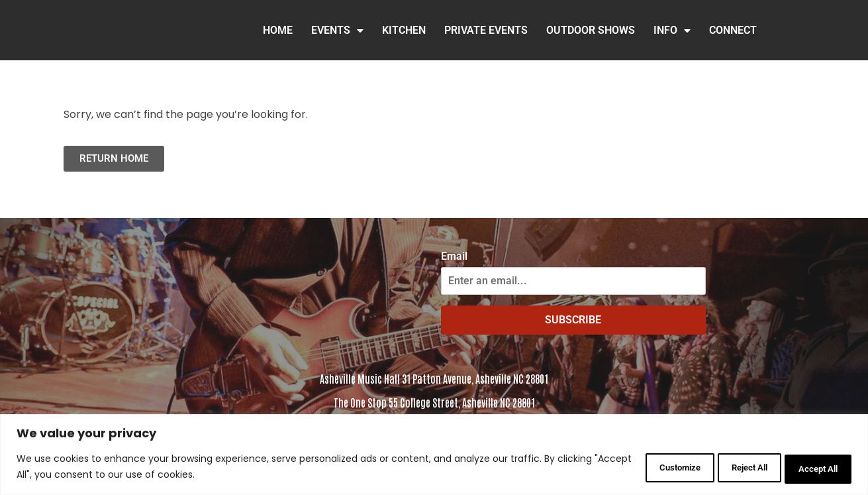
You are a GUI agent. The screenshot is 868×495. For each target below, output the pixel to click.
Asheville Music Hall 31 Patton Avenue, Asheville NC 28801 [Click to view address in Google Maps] (434, 378)
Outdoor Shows (591, 30)
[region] (434, 456)
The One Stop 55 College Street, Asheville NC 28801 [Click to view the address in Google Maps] (434, 402)
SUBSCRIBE (573, 320)
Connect (733, 30)
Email (454, 256)
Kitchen (404, 30)
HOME (278, 30)
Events (337, 30)
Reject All (726, 468)
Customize (640, 468)
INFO (672, 30)
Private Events (486, 30)
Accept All (811, 468)
